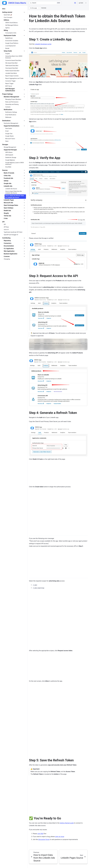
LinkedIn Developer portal (43, 44)
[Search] (45, 3)
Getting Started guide (67, 823)
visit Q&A (40, 834)
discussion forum (44, 839)
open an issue (60, 837)
